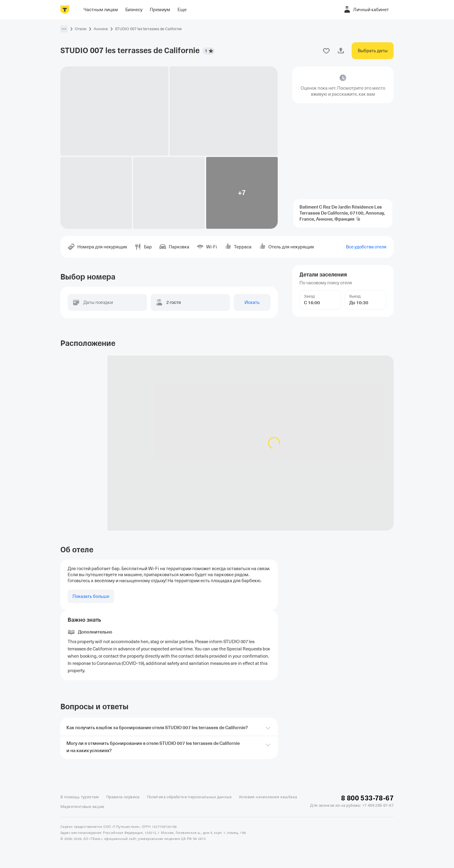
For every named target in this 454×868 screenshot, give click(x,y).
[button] (64, 29)
